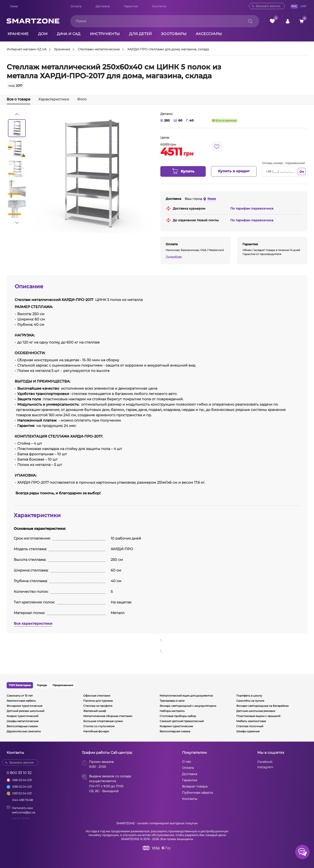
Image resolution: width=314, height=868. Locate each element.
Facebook (265, 762)
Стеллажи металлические (99, 49)
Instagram (265, 767)
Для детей (140, 34)
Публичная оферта (197, 793)
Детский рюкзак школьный (25, 711)
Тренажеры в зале (172, 701)
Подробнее (174, 257)
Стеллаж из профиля (98, 706)
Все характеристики (33, 624)
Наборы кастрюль (172, 711)
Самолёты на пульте (250, 701)
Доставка (103, 6)
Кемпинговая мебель (21, 701)
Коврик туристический (22, 716)
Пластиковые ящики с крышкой (258, 716)
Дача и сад (69, 34)
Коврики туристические (176, 726)
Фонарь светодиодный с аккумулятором (188, 706)
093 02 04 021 (22, 793)
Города (42, 685)
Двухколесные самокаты (24, 731)
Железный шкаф (95, 711)
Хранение (18, 34)
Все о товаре (18, 99)
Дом (43, 34)
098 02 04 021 (22, 787)
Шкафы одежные (248, 731)
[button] (17, 114)
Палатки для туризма (98, 701)
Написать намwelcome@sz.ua (21, 810)
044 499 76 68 (22, 800)
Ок (302, 172)
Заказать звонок (268, 6)
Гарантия (131, 6)
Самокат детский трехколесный (182, 721)
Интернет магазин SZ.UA (27, 49)
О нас (187, 762)
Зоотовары (174, 34)
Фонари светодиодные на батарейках (262, 706)
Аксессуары (209, 34)
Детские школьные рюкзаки (256, 711)
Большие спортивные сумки (103, 721)
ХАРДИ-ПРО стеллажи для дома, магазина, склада (168, 49)
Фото (82, 99)
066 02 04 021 (22, 780)
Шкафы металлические (23, 721)
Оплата (76, 6)
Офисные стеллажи (97, 696)
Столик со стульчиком (99, 726)
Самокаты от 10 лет (20, 696)
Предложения (63, 685)
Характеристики (54, 99)
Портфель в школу (249, 696)
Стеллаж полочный (250, 726)
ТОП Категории (20, 685)
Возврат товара (195, 786)
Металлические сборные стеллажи (108, 716)
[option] (17, 128)
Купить (183, 171)
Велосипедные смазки (22, 726)
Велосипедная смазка (175, 731)
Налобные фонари (96, 731)
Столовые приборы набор (178, 716)
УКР (303, 6)
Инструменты (105, 34)
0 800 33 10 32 (19, 773)
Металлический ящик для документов (186, 696)
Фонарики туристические (24, 706)
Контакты (159, 6)
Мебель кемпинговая (251, 721)
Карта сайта (20, 818)
